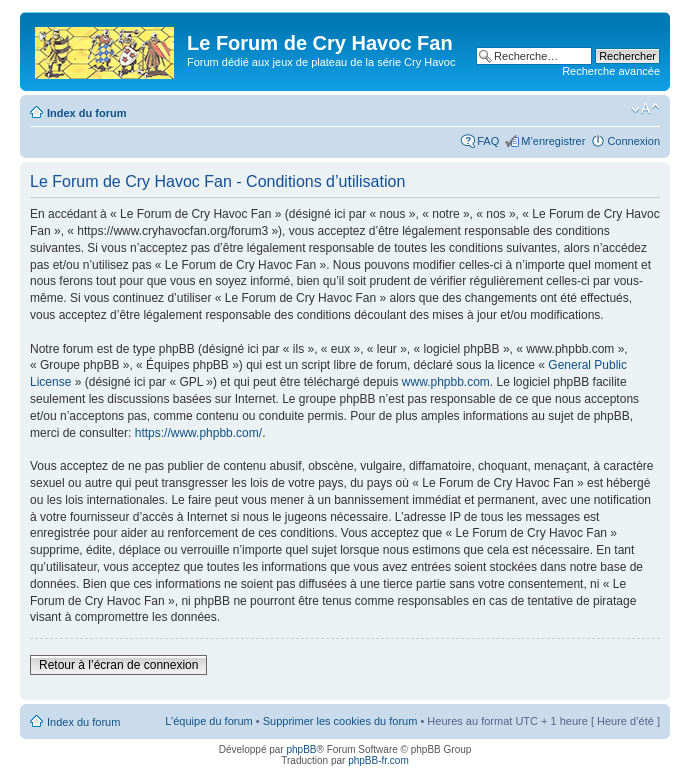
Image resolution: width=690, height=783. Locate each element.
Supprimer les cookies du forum (340, 721)
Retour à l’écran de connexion (118, 665)
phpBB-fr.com (378, 760)
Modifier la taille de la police (645, 109)
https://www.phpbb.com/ (198, 433)
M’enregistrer (553, 141)
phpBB (301, 749)
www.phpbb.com (446, 382)
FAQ (488, 141)
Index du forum (86, 113)
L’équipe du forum (208, 721)
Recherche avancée (611, 71)
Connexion (633, 141)
